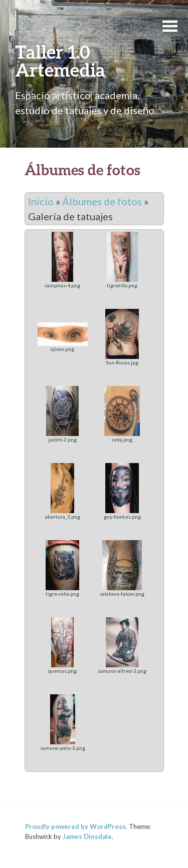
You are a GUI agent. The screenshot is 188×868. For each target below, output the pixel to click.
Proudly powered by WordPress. (76, 826)
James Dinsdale (87, 836)
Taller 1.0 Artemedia (60, 61)
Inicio (41, 201)
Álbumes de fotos (102, 201)
